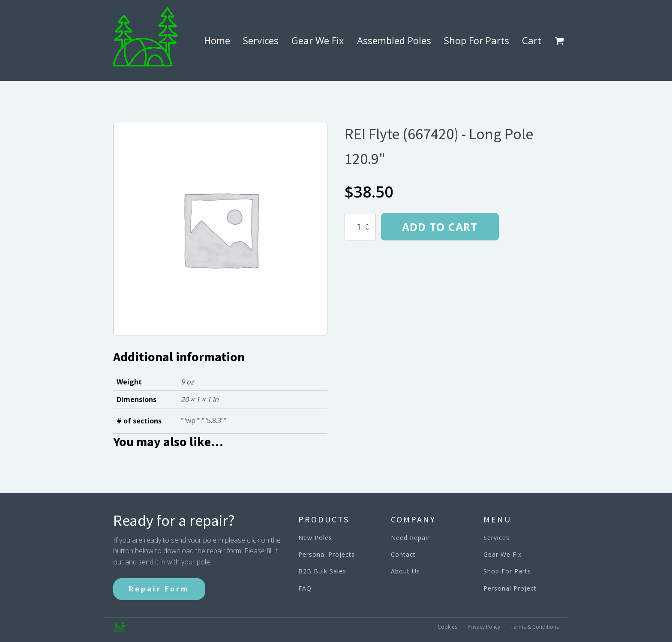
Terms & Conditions (535, 627)
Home (217, 40)
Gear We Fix (318, 40)
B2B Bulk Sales (322, 571)
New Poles (315, 538)
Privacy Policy (484, 627)
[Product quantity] (360, 227)
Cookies (447, 627)
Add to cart (440, 227)
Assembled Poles (394, 40)
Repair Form (159, 589)
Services (261, 40)
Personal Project (510, 588)
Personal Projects (327, 554)
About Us (405, 571)
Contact (403, 554)
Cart (532, 40)
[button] (561, 41)
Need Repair (410, 538)
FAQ (305, 588)
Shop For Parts (477, 40)
